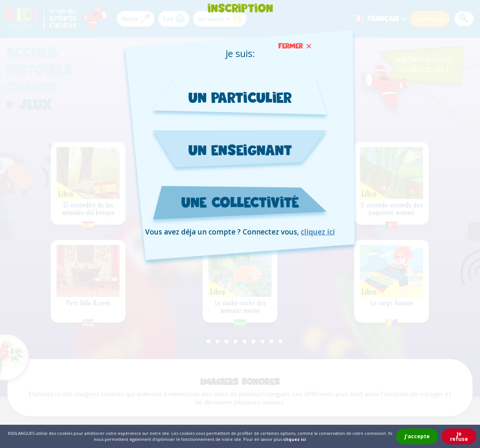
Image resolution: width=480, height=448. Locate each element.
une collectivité (240, 202)
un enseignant (240, 150)
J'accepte (417, 436)
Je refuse (459, 436)
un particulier (240, 97)
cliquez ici (318, 232)
